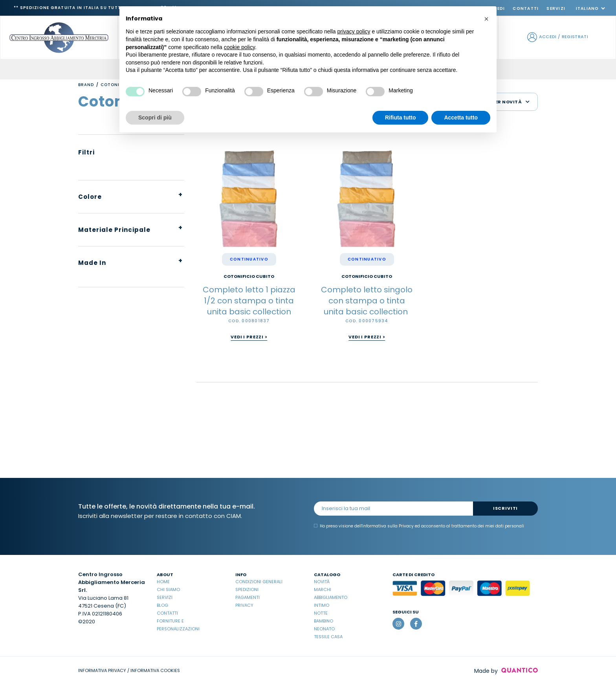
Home (163, 582)
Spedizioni (247, 590)
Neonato (324, 629)
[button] (486, 19)
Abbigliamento (331, 597)
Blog (162, 605)
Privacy (244, 605)
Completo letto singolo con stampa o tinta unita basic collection (367, 301)
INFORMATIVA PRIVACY (102, 670)
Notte (321, 613)
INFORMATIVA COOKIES (155, 670)
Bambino (324, 621)
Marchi (323, 590)
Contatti (526, 8)
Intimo (322, 605)
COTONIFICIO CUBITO (249, 276)
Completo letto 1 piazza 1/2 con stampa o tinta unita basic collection (249, 301)
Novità (322, 582)
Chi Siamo (168, 590)
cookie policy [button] (239, 47)
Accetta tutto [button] (461, 118)
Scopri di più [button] (155, 118)
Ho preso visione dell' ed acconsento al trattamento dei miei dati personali (419, 526)
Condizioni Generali (259, 582)
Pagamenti (247, 597)
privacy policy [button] (354, 31)
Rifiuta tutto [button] (401, 118)
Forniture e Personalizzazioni (178, 625)
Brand (86, 85)
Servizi (556, 8)
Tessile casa (328, 637)
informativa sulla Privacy (388, 526)
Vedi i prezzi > (249, 337)
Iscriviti (505, 508)
